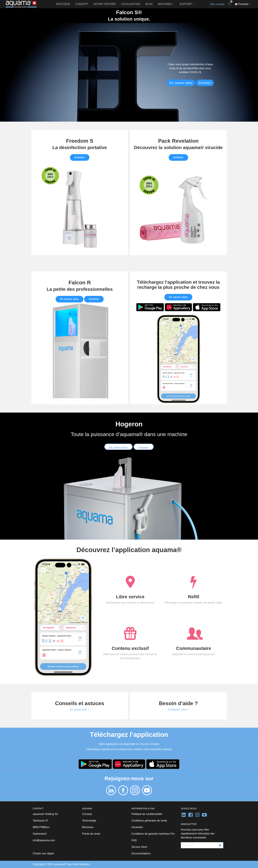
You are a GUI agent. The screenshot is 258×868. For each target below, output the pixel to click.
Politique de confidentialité (147, 814)
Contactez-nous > (178, 709)
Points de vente (91, 834)
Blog (149, 4)
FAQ (134, 840)
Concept (82, 4)
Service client (139, 847)
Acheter (205, 83)
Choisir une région (43, 853)
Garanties (137, 827)
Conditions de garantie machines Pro (153, 834)
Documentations (141, 853)
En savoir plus (181, 83)
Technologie (89, 821)
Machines (165, 4)
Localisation (131, 4)
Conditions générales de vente (149, 821)
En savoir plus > (80, 709)
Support (186, 4)
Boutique (63, 4)
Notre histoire (105, 4)
